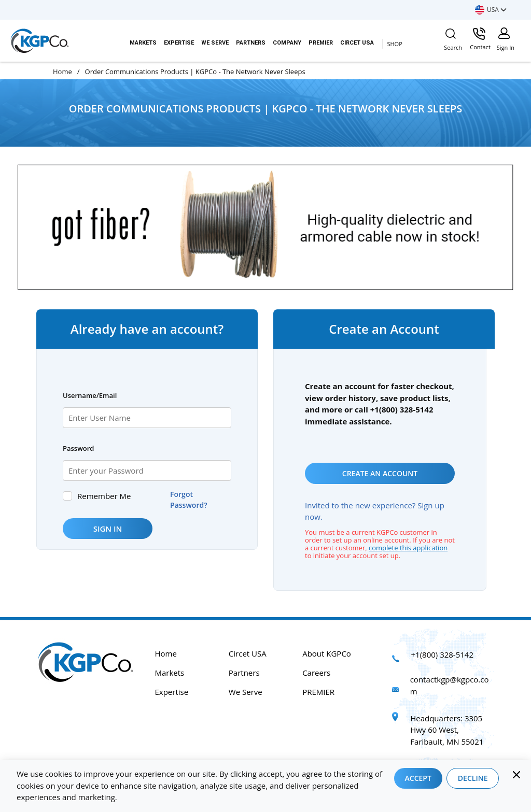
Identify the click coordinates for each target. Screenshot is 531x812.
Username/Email (90, 395)
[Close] (516, 775)
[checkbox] (67, 496)
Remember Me (104, 496)
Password (78, 448)
